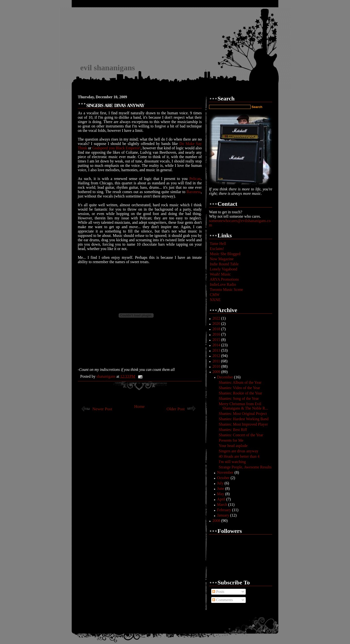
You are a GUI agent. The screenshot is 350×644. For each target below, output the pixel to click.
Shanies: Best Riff (233, 430)
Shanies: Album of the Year (240, 382)
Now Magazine (222, 259)
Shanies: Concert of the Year (241, 435)
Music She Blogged (225, 254)
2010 (217, 366)
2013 (217, 350)
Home (139, 406)
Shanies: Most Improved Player (243, 424)
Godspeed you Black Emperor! (117, 148)
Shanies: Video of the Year (239, 388)
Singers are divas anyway (239, 451)
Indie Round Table (224, 264)
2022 (217, 318)
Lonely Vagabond (223, 269)
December (226, 377)
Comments (223, 600)
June (221, 488)
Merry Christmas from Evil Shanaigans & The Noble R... (243, 406)
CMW (215, 295)
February (225, 510)
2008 (217, 521)
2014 (217, 345)
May (221, 494)
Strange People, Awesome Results (245, 467)
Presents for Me (231, 440)
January (224, 515)
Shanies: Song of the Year (239, 398)
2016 (217, 334)
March (223, 505)
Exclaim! (217, 249)
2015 (217, 340)
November (226, 472)
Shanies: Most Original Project (243, 414)
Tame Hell (218, 244)
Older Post (176, 409)
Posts (218, 592)
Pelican (195, 179)
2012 (217, 356)
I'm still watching (232, 462)
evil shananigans (108, 68)
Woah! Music (220, 274)
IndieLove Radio (223, 284)
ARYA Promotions (224, 279)
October (224, 478)
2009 (217, 372)
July (221, 483)
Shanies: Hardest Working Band (244, 419)
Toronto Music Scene (226, 290)
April (222, 499)
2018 (217, 329)
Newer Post (102, 409)
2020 (217, 324)
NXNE (215, 300)
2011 (217, 361)
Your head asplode (233, 446)
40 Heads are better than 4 (239, 456)
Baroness (194, 192)
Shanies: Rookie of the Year (240, 393)
